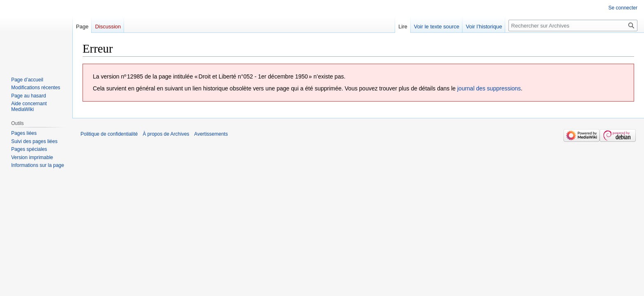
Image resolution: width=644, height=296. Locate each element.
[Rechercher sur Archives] (573, 25)
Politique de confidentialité (109, 134)
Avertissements (211, 134)
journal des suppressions (489, 88)
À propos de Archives (166, 134)
